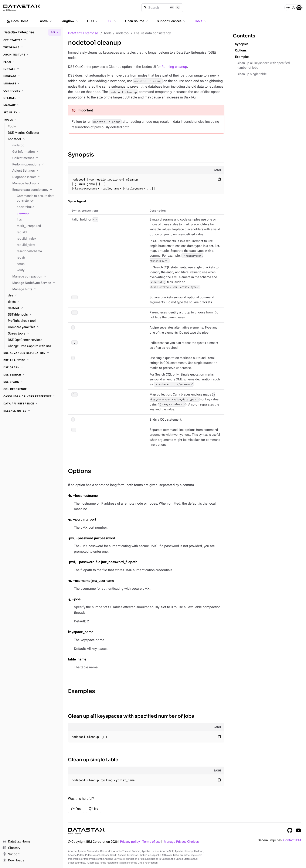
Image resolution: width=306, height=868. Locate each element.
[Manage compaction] (36, 277)
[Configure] (31, 91)
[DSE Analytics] (31, 360)
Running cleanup (174, 67)
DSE (112, 21)
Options (79, 471)
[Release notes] (31, 411)
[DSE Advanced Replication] (31, 353)
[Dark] (293, 8)
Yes (76, 809)
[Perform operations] (36, 165)
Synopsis (81, 155)
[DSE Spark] (31, 382)
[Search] (162, 8)
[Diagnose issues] (36, 177)
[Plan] (31, 62)
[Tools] (31, 120)
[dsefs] (34, 302)
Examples (81, 691)
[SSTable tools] (34, 315)
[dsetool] (34, 308)
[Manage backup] (36, 184)
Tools (201, 21)
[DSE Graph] (31, 367)
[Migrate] (31, 84)
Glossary (11, 848)
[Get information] (36, 152)
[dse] (34, 296)
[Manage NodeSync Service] (36, 283)
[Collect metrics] (36, 158)
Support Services (171, 21)
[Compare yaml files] (34, 327)
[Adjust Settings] (36, 171)
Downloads (13, 861)
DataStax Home (16, 842)
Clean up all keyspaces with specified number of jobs (131, 716)
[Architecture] (31, 55)
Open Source (137, 21)
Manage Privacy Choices (181, 842)
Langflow (70, 21)
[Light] (288, 8)
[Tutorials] (31, 47)
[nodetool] (34, 139)
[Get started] (31, 40)
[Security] (31, 112)
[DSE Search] (31, 375)
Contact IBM (292, 840)
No (93, 809)
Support (11, 854)
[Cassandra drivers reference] (31, 396)
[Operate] (31, 98)
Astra (46, 21)
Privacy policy (130, 842)
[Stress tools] (34, 334)
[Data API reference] (31, 404)
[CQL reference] (31, 389)
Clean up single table (93, 760)
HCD (93, 21)
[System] (299, 8)
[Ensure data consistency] (36, 190)
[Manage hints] (36, 289)
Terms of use (151, 842)
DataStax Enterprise (83, 33)
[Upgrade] (31, 76)
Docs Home (17, 21)
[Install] (31, 69)
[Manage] (31, 105)
